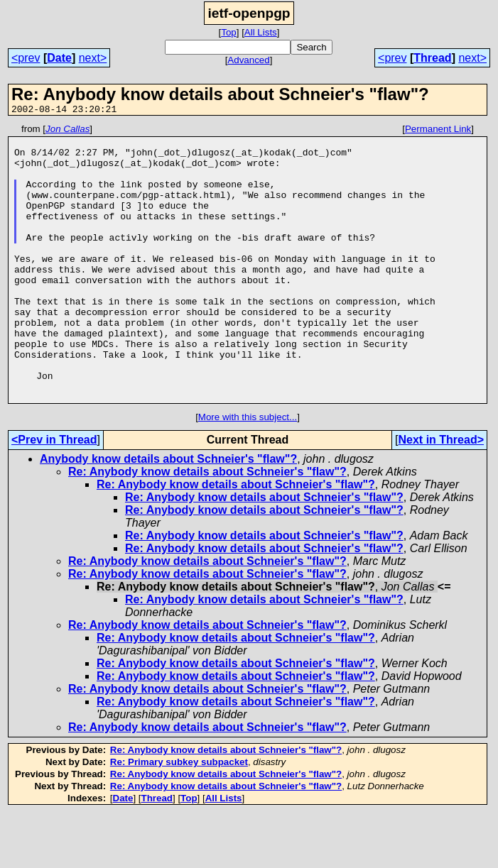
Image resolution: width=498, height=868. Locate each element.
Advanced (248, 60)
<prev (26, 58)
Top (229, 32)
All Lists (261, 32)
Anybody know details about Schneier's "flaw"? (168, 514)
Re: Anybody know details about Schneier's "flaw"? (207, 527)
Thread (432, 58)
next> (93, 58)
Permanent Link (438, 131)
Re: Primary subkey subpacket (179, 817)
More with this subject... (248, 472)
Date (59, 58)
